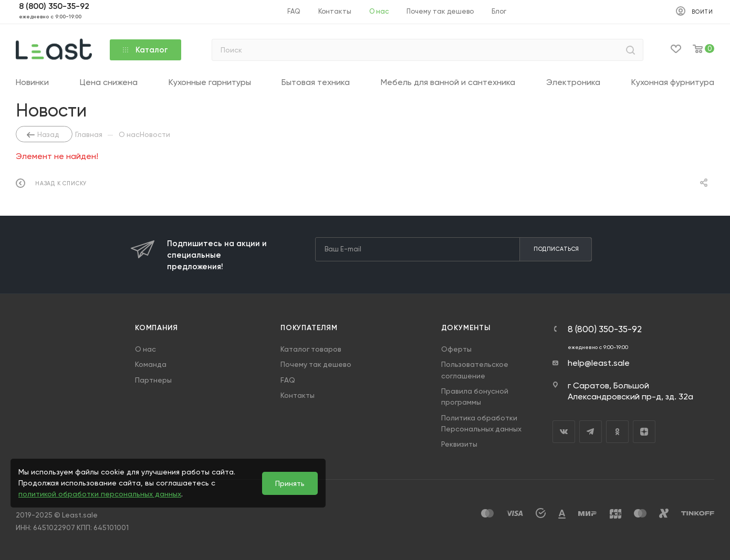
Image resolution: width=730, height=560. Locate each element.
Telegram (591, 432)
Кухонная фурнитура (673, 82)
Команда (151, 364)
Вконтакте (564, 432)
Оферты (456, 349)
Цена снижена (109, 82)
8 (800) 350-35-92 (605, 329)
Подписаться (556, 249)
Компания (156, 328)
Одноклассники (617, 432)
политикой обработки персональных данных (100, 494)
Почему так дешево (316, 364)
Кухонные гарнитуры (210, 82)
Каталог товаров (311, 349)
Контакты (298, 395)
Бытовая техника (316, 82)
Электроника (573, 82)
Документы (466, 328)
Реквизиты (459, 444)
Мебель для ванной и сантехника (448, 82)
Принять (290, 483)
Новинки (32, 82)
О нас (145, 349)
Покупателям (309, 328)
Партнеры (153, 380)
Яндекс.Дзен (644, 432)
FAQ (288, 380)
